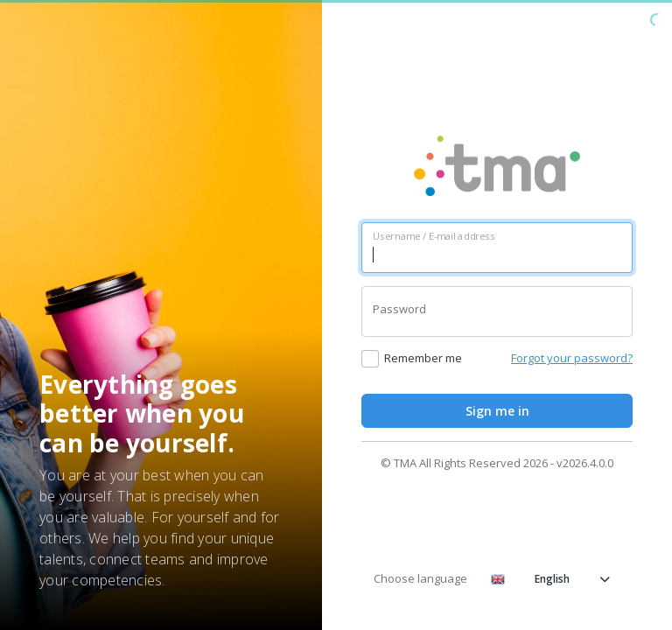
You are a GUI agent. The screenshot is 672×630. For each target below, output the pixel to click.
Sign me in (497, 411)
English (550, 579)
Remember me (423, 358)
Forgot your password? (572, 358)
